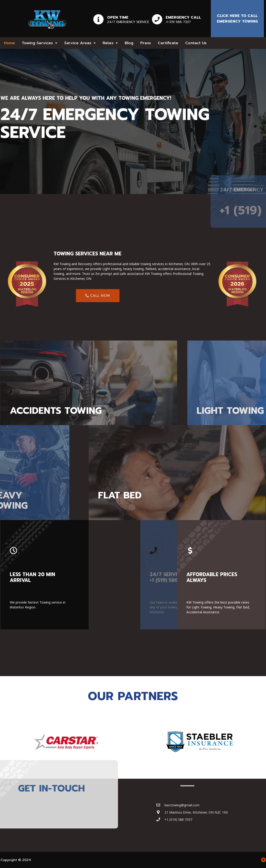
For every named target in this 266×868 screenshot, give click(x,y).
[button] (40, 43)
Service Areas (80, 43)
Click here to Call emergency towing (237, 19)
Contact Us (196, 43)
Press (146, 43)
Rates (110, 43)
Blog (129, 43)
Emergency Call (183, 17)
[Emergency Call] (157, 19)
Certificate (168, 43)
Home (9, 43)
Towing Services (40, 43)
